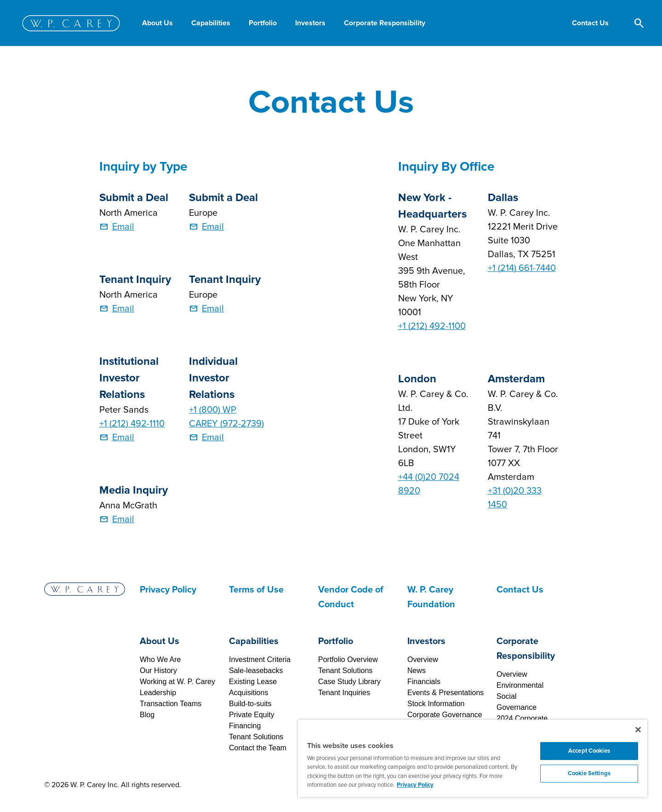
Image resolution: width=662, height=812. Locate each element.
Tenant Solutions (256, 737)
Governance (516, 707)
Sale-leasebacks (256, 671)
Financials (424, 682)
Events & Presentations (445, 693)
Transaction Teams (171, 704)
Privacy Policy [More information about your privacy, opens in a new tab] (415, 785)
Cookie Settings (589, 773)
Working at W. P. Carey (177, 682)
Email (123, 227)
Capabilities (254, 641)
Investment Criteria (260, 659)
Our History (158, 671)
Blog (147, 715)
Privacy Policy (168, 590)
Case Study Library (349, 682)
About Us (160, 641)
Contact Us (520, 590)
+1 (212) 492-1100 (432, 326)
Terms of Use (256, 590)
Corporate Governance (445, 715)
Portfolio (336, 641)
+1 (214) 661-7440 (522, 268)
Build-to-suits (250, 704)
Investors (426, 641)
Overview (423, 659)
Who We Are (160, 659)
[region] (473, 758)
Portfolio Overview (348, 659)
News (417, 671)
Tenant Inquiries (344, 693)
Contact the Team (258, 748)
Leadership (158, 693)
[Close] (638, 730)
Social (507, 696)
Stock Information (436, 704)
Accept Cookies (589, 751)
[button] (590, 23)
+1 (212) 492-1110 (132, 424)
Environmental (520, 685)
